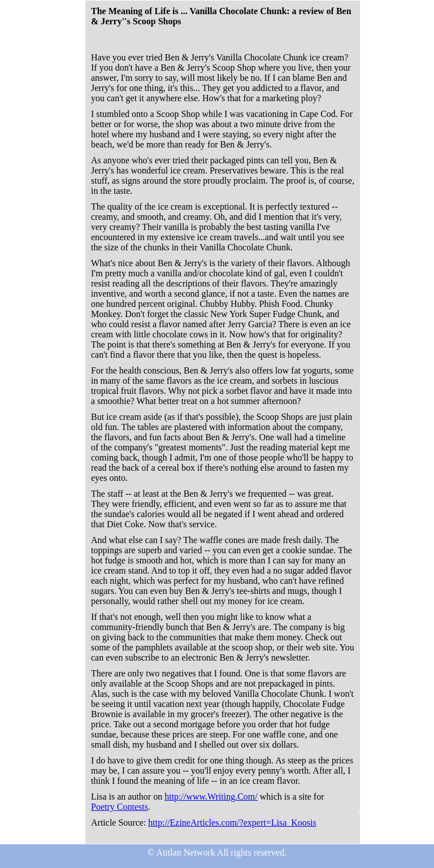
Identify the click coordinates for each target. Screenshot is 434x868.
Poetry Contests (120, 807)
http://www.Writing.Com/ (211, 797)
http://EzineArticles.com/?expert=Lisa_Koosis (232, 823)
